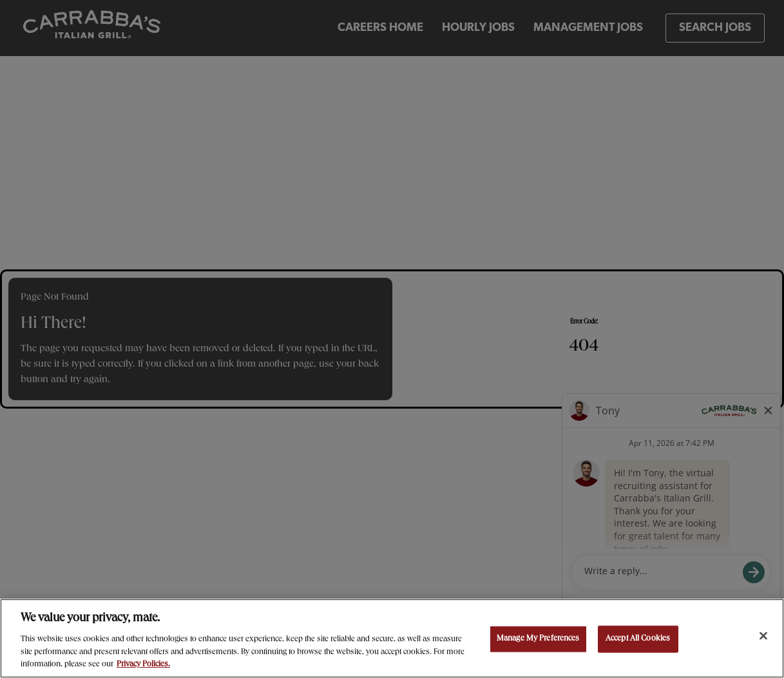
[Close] (763, 636)
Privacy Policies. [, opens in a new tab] (143, 665)
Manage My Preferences (538, 639)
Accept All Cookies (638, 639)
